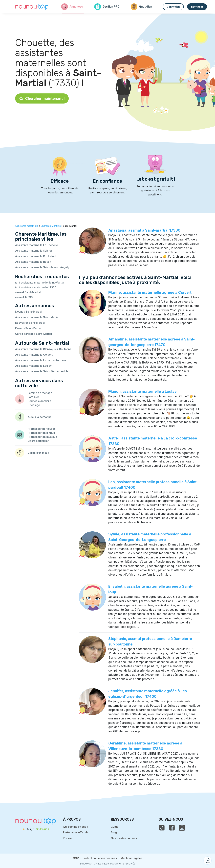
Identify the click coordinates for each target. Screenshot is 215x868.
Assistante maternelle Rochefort (35, 256)
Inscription (197, 7)
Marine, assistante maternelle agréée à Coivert (150, 292)
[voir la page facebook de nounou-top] (172, 828)
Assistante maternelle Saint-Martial (37, 317)
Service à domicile (39, 401)
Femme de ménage (40, 393)
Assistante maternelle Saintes (34, 251)
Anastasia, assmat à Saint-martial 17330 (144, 230)
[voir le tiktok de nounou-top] (162, 828)
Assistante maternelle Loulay (33, 366)
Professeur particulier (41, 429)
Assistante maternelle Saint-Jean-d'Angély (42, 267)
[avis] (36, 829)
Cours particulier (38, 441)
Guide (115, 827)
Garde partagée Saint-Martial (34, 334)
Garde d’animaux (38, 453)
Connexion (173, 7)
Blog (114, 832)
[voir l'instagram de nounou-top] (182, 828)
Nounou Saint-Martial (28, 312)
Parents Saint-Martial (28, 328)
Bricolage (34, 405)
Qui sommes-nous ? (76, 827)
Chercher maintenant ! (42, 98)
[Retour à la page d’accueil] (32, 7)
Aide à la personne (40, 417)
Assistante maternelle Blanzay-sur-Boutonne (43, 349)
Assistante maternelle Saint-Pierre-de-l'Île (42, 371)
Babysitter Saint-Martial (30, 323)
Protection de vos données (100, 858)
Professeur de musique (42, 437)
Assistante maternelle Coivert (34, 355)
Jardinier (33, 397)
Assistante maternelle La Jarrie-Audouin (40, 360)
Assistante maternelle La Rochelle (37, 245)
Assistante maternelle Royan (33, 262)
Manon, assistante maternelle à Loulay (143, 391)
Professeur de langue (41, 433)
